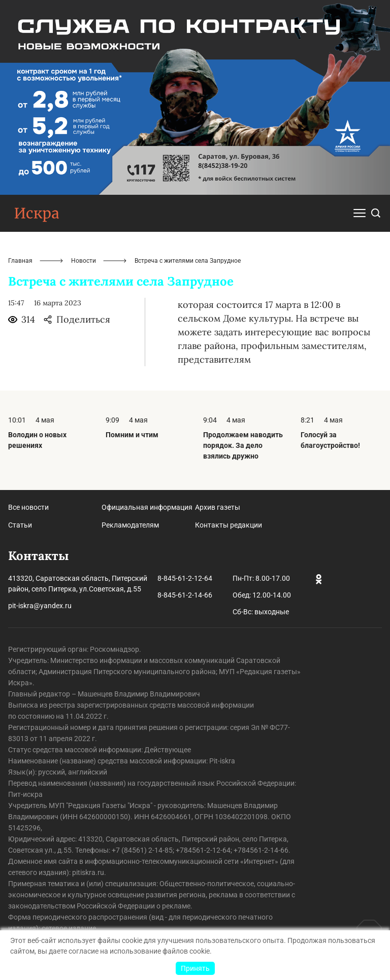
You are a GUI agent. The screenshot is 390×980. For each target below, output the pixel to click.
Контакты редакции (229, 525)
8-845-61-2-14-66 (185, 595)
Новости (84, 261)
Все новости (28, 507)
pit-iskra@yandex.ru (40, 606)
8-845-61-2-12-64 (185, 578)
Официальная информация (147, 507)
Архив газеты (218, 507)
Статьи (20, 525)
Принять (195, 968)
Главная (20, 261)
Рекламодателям (130, 525)
